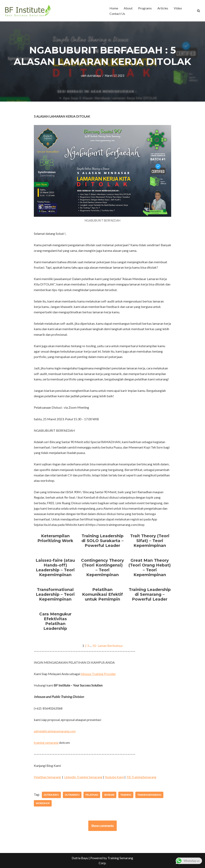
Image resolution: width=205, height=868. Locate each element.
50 (94, 646)
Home (114, 8)
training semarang (46, 742)
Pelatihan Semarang (47, 777)
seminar (109, 795)
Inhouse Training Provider (98, 674)
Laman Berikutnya (110, 646)
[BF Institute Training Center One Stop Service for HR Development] (28, 11)
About (128, 8)
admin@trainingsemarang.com (55, 731)
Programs (145, 8)
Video (178, 8)
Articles (163, 8)
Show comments (102, 826)
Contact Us (117, 14)
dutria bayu (51, 795)
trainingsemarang (149, 795)
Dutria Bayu (80, 858)
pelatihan (92, 795)
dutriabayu (94, 76)
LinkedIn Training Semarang (83, 777)
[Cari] (198, 11)
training (126, 795)
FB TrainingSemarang (142, 777)
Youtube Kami (114, 777)
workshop (43, 803)
